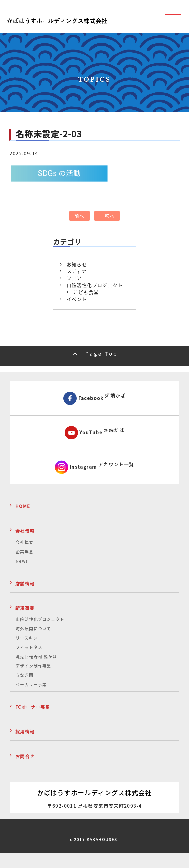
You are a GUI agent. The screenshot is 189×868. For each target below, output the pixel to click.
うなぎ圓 (25, 675)
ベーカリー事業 (31, 685)
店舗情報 (25, 583)
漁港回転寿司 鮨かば (36, 657)
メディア (77, 271)
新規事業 (25, 608)
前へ (80, 216)
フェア (74, 278)
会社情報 (25, 531)
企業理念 (25, 552)
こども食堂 (86, 292)
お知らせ (77, 264)
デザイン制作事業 (33, 666)
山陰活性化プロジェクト (95, 285)
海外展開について (33, 629)
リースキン (27, 638)
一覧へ (107, 216)
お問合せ (25, 756)
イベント (77, 299)
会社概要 (25, 542)
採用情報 (25, 732)
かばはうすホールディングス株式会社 (95, 793)
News (22, 561)
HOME (23, 506)
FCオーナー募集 (33, 707)
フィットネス (29, 647)
